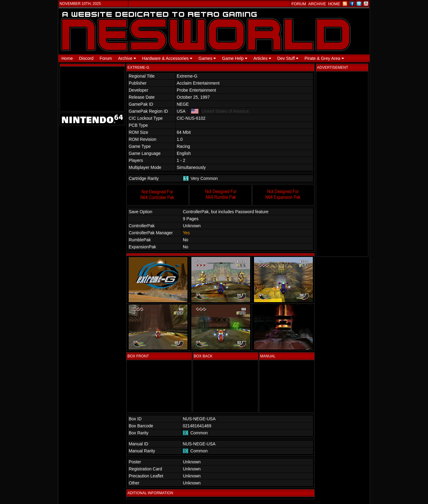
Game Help (235, 58)
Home (67, 58)
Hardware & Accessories (167, 58)
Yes (186, 233)
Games (207, 58)
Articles (262, 58)
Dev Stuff (288, 58)
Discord (86, 58)
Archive (127, 58)
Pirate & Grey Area (324, 58)
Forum (106, 58)
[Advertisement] (342, 164)
